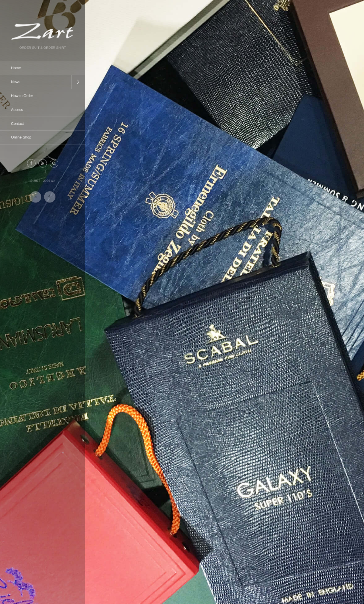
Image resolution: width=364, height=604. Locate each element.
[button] (54, 164)
